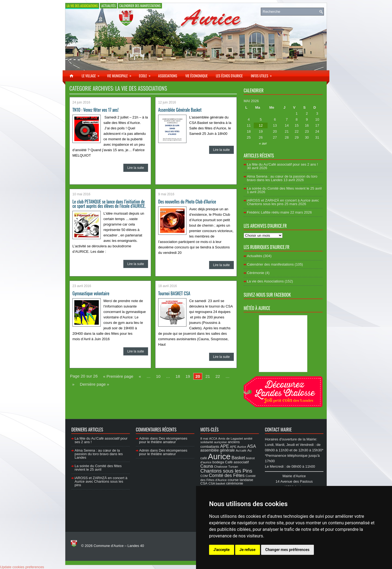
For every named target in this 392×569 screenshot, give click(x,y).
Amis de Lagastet (231, 438)
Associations (168, 76)
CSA (204, 483)
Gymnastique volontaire (91, 293)
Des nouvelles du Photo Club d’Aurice (187, 202)
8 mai (204, 438)
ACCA (213, 439)
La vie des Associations (82, 6)
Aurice (219, 456)
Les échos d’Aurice (229, 76)
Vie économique (197, 76)
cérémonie (235, 483)
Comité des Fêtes (227, 475)
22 (218, 376)
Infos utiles (263, 74)
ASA (252, 446)
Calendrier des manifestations (140, 6)
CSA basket (217, 483)
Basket (238, 458)
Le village (92, 74)
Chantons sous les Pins (226, 471)
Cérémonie (256, 273)
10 (158, 376)
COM (204, 476)
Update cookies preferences (22, 567)
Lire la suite (136, 168)
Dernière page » (94, 384)
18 (178, 376)
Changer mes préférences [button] (287, 550)
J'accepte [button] (222, 550)
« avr (263, 143)
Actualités (108, 6)
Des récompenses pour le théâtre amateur (163, 440)
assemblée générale (218, 450)
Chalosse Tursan (226, 466)
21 (208, 376)
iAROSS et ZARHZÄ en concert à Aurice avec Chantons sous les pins (283, 202)
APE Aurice (238, 447)
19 (188, 376)
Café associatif (237, 462)
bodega (218, 462)
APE (225, 446)
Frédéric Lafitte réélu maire (268, 212)
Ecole (146, 74)
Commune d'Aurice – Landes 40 (119, 546)
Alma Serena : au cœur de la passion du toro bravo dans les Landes (282, 178)
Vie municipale (121, 74)
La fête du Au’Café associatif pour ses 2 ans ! (282, 164)
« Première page (118, 376)
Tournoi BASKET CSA (174, 293)
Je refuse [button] (248, 550)
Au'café (241, 450)
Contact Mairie (278, 430)
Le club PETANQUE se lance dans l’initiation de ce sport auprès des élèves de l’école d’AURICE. (109, 204)
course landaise (240, 480)
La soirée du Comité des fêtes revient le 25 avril (284, 188)
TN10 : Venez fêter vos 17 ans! (96, 110)
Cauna (207, 466)
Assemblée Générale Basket (180, 110)
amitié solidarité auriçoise (226, 440)
